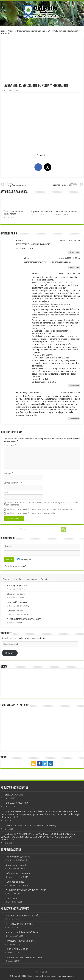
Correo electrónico (13, 483)
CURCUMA (11, 899)
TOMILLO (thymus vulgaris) (20, 941)
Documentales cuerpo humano (31, 31)
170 (26, 598)
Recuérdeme (24, 560)
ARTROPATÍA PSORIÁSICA (19, 924)
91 (22, 623)
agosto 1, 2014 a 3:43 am (70, 240)
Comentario (10, 445)
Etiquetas (45, 579)
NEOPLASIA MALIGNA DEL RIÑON (24, 916)
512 (27, 589)
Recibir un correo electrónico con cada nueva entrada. (31, 513)
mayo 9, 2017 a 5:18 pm (71, 392)
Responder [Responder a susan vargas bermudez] (74, 419)
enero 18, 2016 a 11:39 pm (70, 258)
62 (21, 902)
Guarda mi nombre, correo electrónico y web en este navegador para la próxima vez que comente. (42, 504)
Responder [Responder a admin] (74, 386)
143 (28, 606)
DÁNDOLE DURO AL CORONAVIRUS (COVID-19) (30, 826)
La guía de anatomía (23, 184)
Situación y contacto (16, 594)
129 (28, 614)
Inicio (3, 31)
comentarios (31, 579)
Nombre (8, 473)
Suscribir (10, 653)
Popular (18, 579)
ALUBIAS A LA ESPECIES (61, 184)
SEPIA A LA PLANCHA (17, 803)
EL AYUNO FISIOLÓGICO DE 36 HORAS (24, 619)
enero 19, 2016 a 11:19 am (70, 273)
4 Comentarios (13, 91)
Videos (11, 31)
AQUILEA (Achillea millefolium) (22, 932)
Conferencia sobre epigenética (14, 213)
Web (6, 493)
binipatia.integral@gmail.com (64, 360)
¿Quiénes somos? (15, 611)
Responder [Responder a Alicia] (74, 267)
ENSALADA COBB (14, 795)
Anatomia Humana (66, 211)
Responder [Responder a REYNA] (74, 252)
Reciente (7, 579)
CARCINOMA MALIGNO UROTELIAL (25, 958)
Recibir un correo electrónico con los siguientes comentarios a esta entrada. (41, 509)
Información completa (17, 602)
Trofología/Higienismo (17, 586)
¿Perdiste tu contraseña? (15, 566)
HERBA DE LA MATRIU (17, 949)
